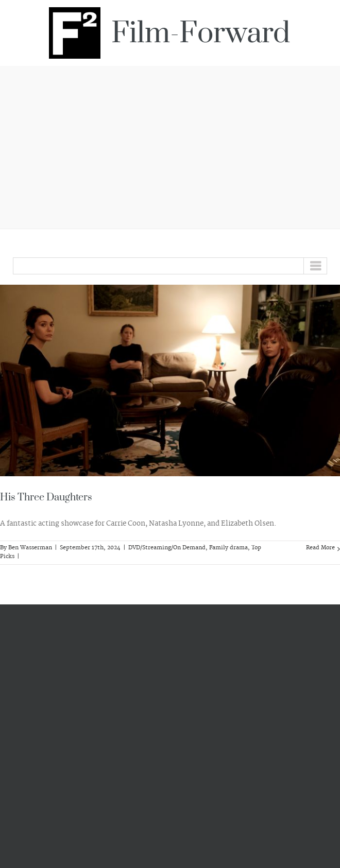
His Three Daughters (46, 498)
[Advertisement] (170, 146)
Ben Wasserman (30, 548)
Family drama (228, 548)
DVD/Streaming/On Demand (167, 548)
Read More (320, 548)
